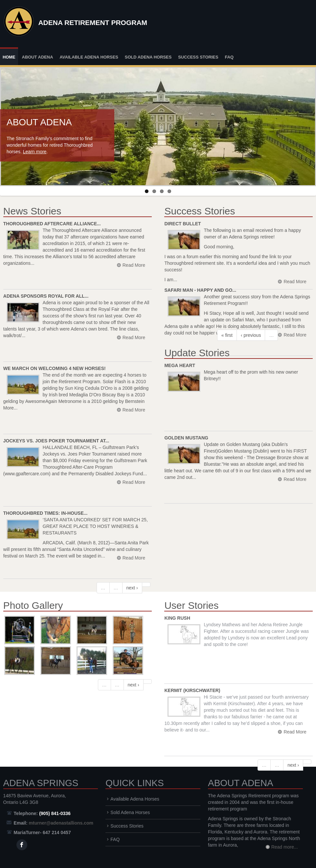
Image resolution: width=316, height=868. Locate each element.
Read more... (285, 847)
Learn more (35, 152)
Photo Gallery (33, 605)
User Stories (191, 605)
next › (132, 588)
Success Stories (198, 57)
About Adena (38, 57)
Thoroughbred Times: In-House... (45, 513)
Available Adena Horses (89, 57)
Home (9, 57)
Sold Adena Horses (148, 57)
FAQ (229, 57)
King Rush (177, 618)
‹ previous (251, 335)
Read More (134, 482)
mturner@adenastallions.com (61, 823)
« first (227, 335)
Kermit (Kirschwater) (192, 690)
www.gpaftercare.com (27, 474)
